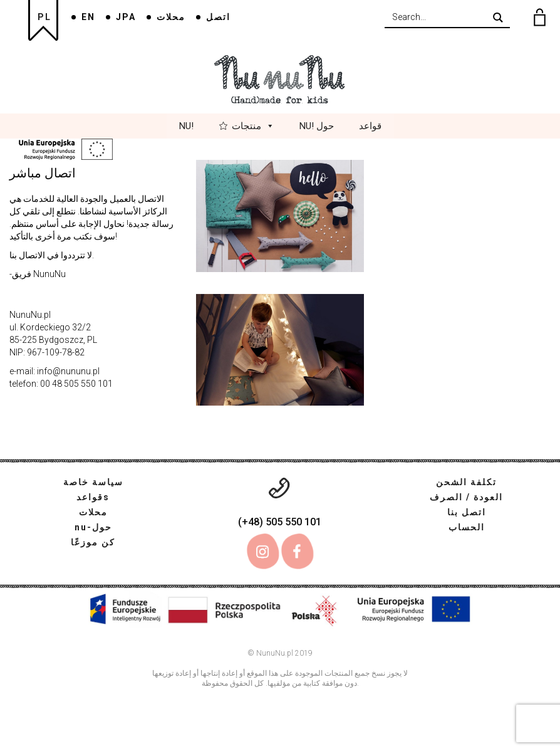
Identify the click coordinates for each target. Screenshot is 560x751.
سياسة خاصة (93, 482)
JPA (126, 17)
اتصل (218, 17)
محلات (171, 17)
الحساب (467, 527)
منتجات (253, 126)
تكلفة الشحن (466, 482)
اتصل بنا (467, 512)
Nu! (186, 126)
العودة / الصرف (466, 497)
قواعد (370, 126)
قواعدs (93, 497)
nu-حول (93, 527)
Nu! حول (317, 126)
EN (88, 17)
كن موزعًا (93, 542)
